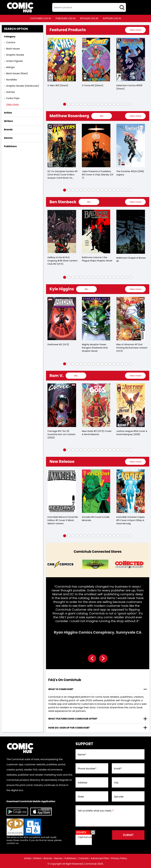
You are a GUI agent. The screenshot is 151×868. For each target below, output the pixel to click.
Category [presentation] (10, 37)
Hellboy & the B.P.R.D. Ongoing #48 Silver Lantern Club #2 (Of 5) (63, 261)
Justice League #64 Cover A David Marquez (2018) (132, 433)
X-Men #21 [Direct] (58, 85)
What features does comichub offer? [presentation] (73, 719)
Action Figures (14, 61)
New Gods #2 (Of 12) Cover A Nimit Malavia (97, 433)
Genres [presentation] (8, 138)
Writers (37, 858)
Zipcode (119, 797)
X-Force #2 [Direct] (92, 85)
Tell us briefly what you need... (96, 811)
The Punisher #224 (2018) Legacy (130, 173)
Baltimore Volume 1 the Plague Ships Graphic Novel (97, 259)
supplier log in (112, 18)
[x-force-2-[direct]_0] (96, 60)
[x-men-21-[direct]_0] (62, 60)
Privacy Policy (119, 858)
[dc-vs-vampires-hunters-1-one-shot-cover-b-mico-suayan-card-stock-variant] (62, 146)
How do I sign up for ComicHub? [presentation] (69, 728)
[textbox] (89, 7)
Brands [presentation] (8, 130)
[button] (65, 104)
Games (10, 92)
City (116, 783)
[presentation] (135, 30)
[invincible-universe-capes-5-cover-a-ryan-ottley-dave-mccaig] (131, 491)
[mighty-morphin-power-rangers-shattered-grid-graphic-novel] (96, 319)
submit (128, 835)
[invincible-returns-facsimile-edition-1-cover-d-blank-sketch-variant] (62, 491)
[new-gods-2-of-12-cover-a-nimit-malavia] (96, 405)
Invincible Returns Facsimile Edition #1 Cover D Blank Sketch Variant (63, 520)
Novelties (12, 80)
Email (118, 769)
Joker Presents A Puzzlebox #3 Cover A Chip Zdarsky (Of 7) (98, 175)
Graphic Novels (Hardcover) (23, 86)
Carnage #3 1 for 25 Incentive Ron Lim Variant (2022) (61, 434)
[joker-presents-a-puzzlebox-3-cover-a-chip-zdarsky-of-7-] (96, 146)
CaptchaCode (86, 837)
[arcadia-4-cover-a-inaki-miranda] (96, 491)
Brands (48, 858)
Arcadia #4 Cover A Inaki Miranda (96, 519)
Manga (10, 67)
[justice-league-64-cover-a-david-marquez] (131, 405)
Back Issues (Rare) (17, 73)
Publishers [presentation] (10, 146)
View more (12, 104)
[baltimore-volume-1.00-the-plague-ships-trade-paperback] (96, 232)
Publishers (70, 858)
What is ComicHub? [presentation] (61, 689)
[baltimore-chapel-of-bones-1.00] (131, 232)
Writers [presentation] (8, 121)
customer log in (40, 18)
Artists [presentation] (8, 113)
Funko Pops (13, 98)
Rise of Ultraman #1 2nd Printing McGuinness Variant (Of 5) (132, 348)
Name (82, 755)
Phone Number (87, 769)
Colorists (84, 858)
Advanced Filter (100, 858)
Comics (11, 42)
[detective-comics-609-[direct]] (131, 60)
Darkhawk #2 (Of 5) (58, 344)
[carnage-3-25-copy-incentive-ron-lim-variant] (62, 405)
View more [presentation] (135, 30)
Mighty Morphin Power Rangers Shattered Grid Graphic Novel (95, 348)
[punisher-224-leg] (131, 146)
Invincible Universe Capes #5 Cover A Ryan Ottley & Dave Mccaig (131, 520)
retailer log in (89, 18)
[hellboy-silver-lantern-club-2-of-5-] (62, 232)
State (81, 797)
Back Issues (13, 49)
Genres (58, 858)
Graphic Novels (15, 55)
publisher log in (66, 18)
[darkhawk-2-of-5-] (62, 319)
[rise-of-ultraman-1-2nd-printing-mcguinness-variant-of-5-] (131, 319)
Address (83, 783)
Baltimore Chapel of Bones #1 (131, 259)
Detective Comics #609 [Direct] (129, 87)
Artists (28, 858)
